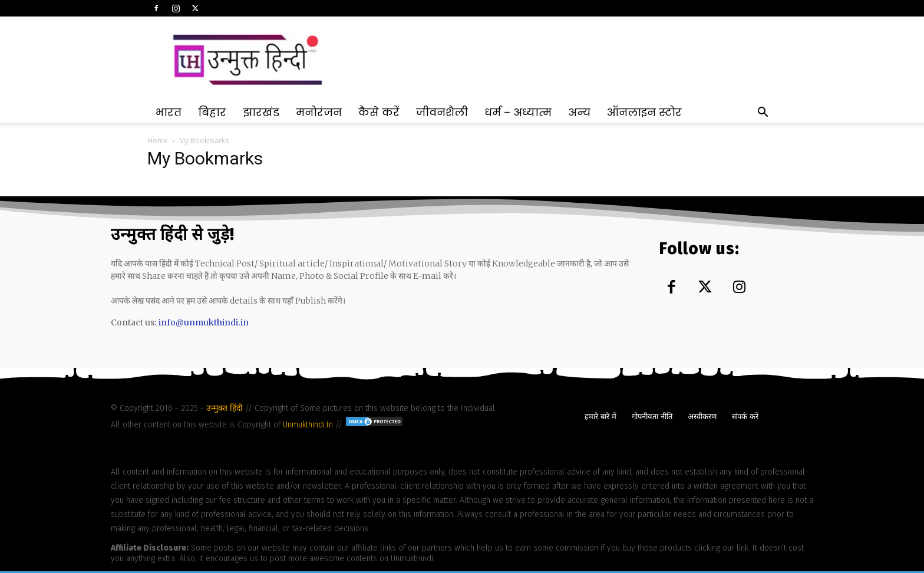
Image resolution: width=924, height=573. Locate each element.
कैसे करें (379, 112)
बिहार (212, 112)
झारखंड (261, 112)
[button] (763, 113)
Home (158, 141)
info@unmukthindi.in (204, 322)
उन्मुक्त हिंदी (226, 408)
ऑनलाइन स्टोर (644, 112)
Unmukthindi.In (308, 425)
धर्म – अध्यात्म (518, 112)
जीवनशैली (442, 112)
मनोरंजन (319, 112)
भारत (169, 112)
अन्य (579, 112)
